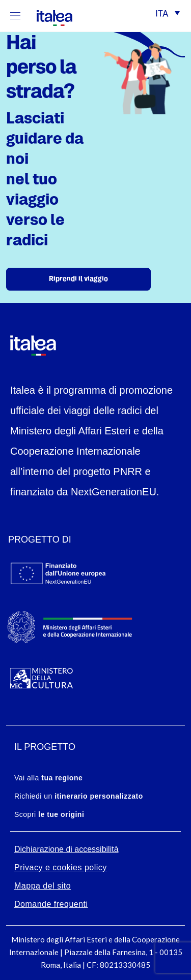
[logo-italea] (48, 16)
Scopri (49, 814)
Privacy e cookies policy (61, 867)
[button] (168, 15)
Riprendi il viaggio (78, 279)
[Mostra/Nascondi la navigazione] (15, 16)
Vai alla (48, 778)
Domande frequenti (51, 904)
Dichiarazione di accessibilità (66, 849)
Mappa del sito (43, 886)
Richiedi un (79, 796)
